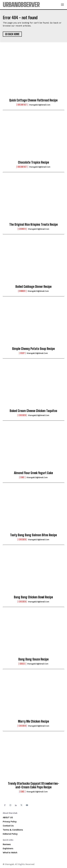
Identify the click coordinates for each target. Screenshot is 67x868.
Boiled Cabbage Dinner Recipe (33, 287)
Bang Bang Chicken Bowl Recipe (33, 597)
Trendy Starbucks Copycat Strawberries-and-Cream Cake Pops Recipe (33, 785)
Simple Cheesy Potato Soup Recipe (33, 349)
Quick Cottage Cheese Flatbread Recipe (33, 100)
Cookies (22, 229)
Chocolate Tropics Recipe (33, 162)
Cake (22, 477)
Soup (22, 353)
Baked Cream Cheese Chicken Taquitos (33, 411)
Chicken (22, 415)
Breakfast (22, 105)
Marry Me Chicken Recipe (33, 721)
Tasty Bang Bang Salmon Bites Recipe (33, 535)
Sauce (22, 664)
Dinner (22, 291)
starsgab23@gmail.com (40, 105)
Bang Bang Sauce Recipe (33, 659)
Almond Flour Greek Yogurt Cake (33, 473)
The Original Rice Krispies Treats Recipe (33, 224)
